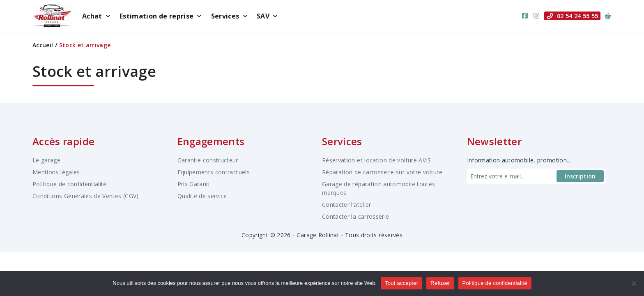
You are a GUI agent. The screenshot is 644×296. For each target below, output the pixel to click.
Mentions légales (56, 172)
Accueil (43, 45)
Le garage (46, 160)
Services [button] (230, 16)
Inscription (580, 176)
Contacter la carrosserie (355, 216)
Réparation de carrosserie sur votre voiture (382, 172)
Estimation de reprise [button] (161, 16)
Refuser (440, 283)
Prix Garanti (194, 184)
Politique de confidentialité (70, 184)
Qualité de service (202, 196)
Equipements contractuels (214, 172)
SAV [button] (268, 16)
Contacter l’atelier (347, 205)
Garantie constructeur (208, 160)
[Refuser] (634, 283)
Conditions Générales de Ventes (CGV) (86, 196)
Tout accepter (401, 283)
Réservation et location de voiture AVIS (377, 160)
